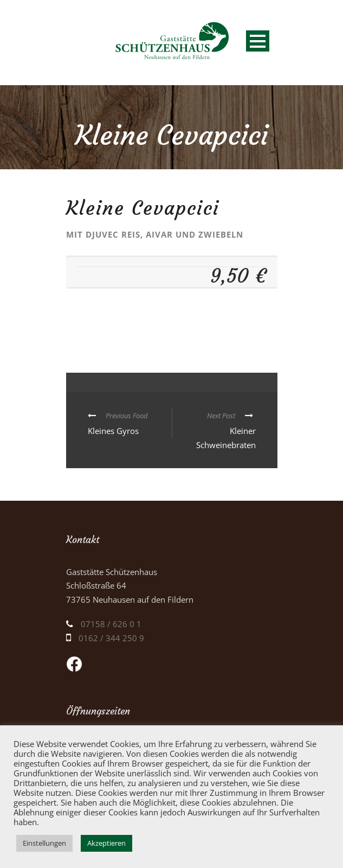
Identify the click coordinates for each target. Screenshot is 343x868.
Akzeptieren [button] (106, 843)
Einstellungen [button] (44, 843)
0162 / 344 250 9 (111, 638)
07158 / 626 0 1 (111, 624)
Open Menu (258, 41)
